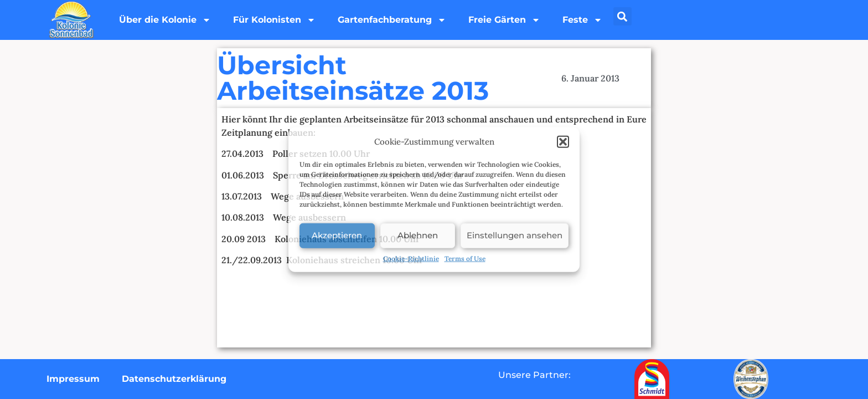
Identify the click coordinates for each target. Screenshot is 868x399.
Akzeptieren (337, 235)
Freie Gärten (504, 20)
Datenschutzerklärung (174, 379)
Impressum (73, 379)
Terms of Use (465, 258)
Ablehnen (418, 235)
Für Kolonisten (274, 20)
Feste (582, 20)
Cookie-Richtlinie (411, 258)
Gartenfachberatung (392, 20)
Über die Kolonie (165, 20)
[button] (563, 142)
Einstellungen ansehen (515, 235)
